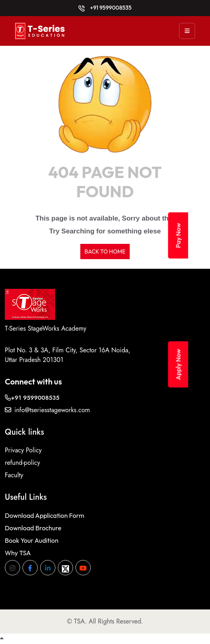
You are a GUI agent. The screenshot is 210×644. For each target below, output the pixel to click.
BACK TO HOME (105, 251)
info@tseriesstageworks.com (47, 410)
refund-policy (22, 463)
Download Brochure (33, 528)
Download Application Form (45, 515)
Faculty (14, 475)
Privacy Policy (23, 450)
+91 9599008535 (105, 8)
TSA (79, 621)
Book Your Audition (32, 540)
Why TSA (18, 553)
